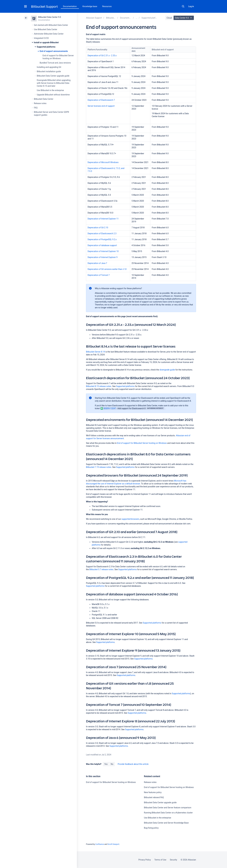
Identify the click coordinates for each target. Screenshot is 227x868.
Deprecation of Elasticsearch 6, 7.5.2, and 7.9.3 (106, 170)
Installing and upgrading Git (49, 67)
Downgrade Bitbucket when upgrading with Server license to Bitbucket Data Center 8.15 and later (54, 83)
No (112, 764)
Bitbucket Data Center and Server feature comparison (168, 808)
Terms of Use (160, 860)
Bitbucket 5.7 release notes (101, 569)
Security (173, 860)
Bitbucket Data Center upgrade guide (53, 76)
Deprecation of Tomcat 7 (99, 275)
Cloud (169, 18)
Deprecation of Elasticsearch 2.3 (102, 233)
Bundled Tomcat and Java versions (55, 63)
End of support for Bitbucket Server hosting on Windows (142, 443)
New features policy (153, 792)
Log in (191, 6)
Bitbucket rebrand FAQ (154, 797)
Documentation (70, 6)
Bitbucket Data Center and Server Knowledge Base (166, 823)
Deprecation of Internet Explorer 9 (102, 257)
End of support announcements (54, 51)
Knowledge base (90, 6)
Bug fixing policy (151, 828)
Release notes (40, 103)
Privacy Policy (145, 860)
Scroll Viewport (113, 844)
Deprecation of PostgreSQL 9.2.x (102, 239)
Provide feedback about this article (133, 764)
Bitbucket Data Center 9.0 (50, 17)
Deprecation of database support (102, 245)
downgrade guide (167, 370)
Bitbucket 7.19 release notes (99, 467)
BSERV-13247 (108, 408)
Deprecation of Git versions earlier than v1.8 (107, 269)
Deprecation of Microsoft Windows (103, 162)
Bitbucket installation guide (49, 71)
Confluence (100, 844)
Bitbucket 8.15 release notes (99, 386)
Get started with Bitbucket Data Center (51, 25)
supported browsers (130, 519)
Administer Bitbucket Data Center (49, 34)
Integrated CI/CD (41, 38)
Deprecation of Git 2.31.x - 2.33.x (102, 56)
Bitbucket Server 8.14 (95, 352)
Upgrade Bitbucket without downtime (53, 95)
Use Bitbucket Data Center (46, 29)
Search (183, 6)
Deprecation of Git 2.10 (98, 228)
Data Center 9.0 (184, 18)
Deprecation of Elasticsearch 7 (101, 100)
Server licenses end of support (101, 106)
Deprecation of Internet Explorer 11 (103, 219)
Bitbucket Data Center (44, 99)
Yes (106, 764)
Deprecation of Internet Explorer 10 (103, 251)
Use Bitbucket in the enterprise (50, 90)
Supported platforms (46, 47)
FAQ (36, 108)
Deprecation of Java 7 (97, 263)
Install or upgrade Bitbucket (46, 42)
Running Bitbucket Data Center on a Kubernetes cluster (168, 813)
